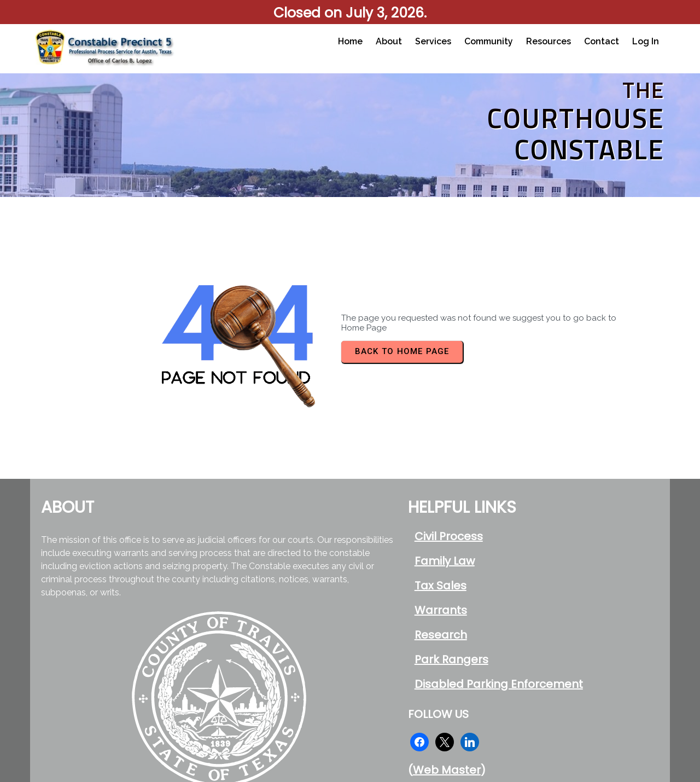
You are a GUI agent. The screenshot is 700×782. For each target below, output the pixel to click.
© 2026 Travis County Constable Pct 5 (507, 735)
